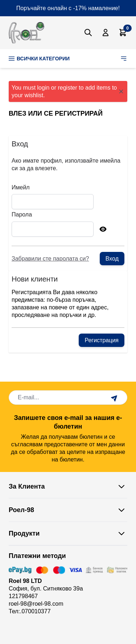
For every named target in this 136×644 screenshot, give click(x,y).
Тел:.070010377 (30, 611)
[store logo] (26, 33)
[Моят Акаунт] (106, 33)
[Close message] (121, 91)
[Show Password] (103, 229)
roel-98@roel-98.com (36, 604)
